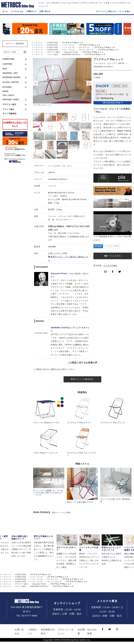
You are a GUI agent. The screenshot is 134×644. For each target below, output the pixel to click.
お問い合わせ (45, 17)
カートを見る (125, 17)
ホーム (5, 17)
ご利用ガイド (31, 17)
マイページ (100, 17)
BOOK (6, 91)
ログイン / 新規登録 (15, 44)
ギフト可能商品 (9, 114)
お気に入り (112, 17)
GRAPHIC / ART (10, 73)
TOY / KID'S (8, 95)
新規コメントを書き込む (82, 380)
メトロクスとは (17, 17)
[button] (89, 83)
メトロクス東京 (110, 266)
